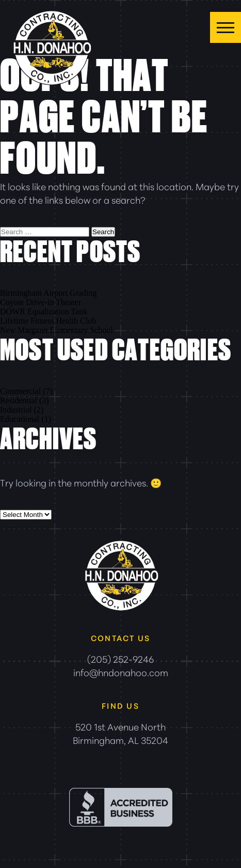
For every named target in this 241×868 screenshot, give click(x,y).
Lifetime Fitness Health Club (48, 321)
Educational (20, 419)
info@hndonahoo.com (121, 672)
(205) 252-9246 (120, 659)
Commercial (20, 391)
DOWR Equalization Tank (44, 311)
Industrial (16, 410)
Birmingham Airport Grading (49, 293)
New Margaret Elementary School (57, 330)
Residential (19, 400)
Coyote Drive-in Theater (41, 302)
